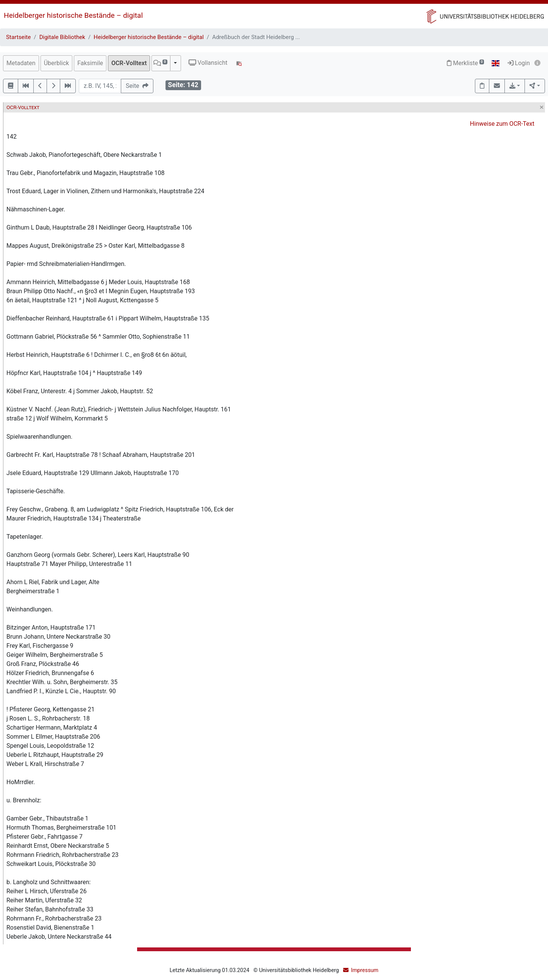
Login (519, 63)
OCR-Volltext (129, 63)
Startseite (18, 37)
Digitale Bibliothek (62, 37)
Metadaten (21, 63)
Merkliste (465, 63)
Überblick (57, 63)
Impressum (365, 970)
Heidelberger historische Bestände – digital (73, 15)
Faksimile (90, 63)
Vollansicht (208, 63)
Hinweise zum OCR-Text (502, 124)
